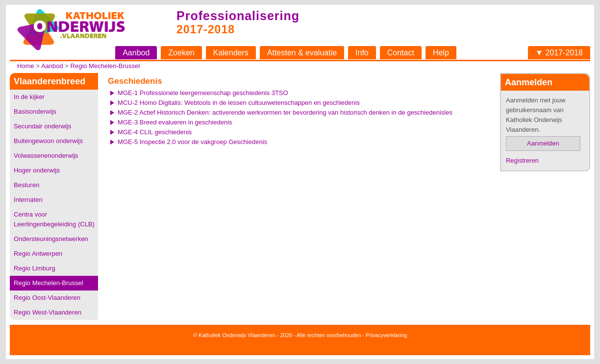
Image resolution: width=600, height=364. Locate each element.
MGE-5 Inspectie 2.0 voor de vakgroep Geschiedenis (192, 142)
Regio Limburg (35, 268)
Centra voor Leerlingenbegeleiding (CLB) (54, 219)
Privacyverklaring (386, 335)
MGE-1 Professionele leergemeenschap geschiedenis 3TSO (203, 93)
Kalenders (231, 53)
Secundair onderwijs (42, 126)
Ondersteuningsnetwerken (51, 239)
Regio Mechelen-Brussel (105, 66)
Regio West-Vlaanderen (48, 312)
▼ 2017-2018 (559, 53)
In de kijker (29, 97)
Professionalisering (238, 16)
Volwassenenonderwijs (46, 156)
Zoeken (181, 53)
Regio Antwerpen (38, 254)
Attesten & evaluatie (302, 53)
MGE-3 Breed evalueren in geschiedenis (175, 122)
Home (26, 66)
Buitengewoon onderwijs (48, 141)
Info (362, 53)
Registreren (522, 160)
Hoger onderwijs (37, 170)
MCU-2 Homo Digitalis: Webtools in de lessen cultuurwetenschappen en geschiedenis (239, 103)
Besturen (26, 185)
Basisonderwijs (35, 111)
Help (441, 53)
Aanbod (136, 53)
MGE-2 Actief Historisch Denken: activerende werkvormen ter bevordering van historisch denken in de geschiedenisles (285, 112)
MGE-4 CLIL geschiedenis (155, 132)
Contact (401, 53)
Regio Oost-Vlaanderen (47, 298)
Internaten (28, 200)
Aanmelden (543, 143)
